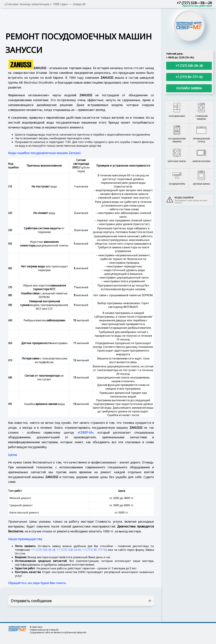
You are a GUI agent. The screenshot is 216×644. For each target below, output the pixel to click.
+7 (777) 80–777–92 (189, 77)
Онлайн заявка (189, 88)
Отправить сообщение (31, 601)
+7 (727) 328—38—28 (194, 3)
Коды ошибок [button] (184, 197)
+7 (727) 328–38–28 (189, 66)
